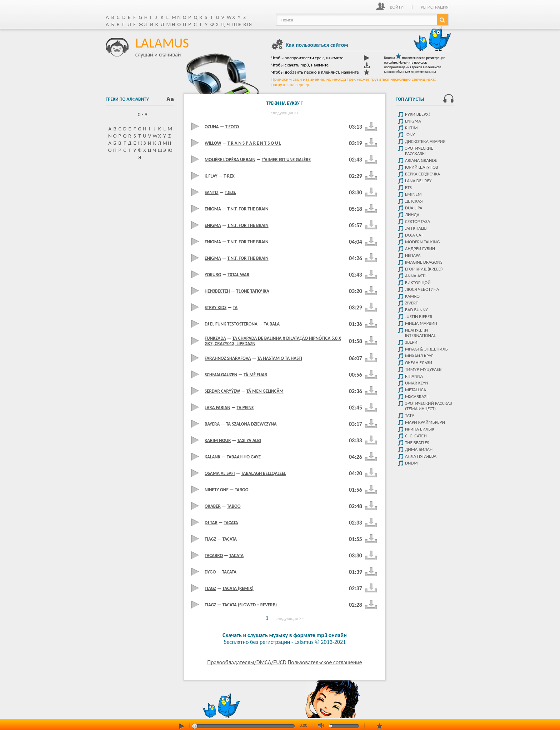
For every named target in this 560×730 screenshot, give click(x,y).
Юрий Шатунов (422, 167)
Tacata (231, 523)
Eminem (413, 194)
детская (414, 201)
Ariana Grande (421, 160)
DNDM (411, 463)
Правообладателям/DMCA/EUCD (247, 662)
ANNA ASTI (415, 276)
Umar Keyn (417, 383)
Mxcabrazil (417, 396)
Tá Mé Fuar (255, 375)
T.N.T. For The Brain (248, 209)
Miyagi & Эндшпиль (426, 349)
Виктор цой (418, 282)
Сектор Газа (417, 221)
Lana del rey (418, 181)
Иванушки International (420, 333)
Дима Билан (419, 449)
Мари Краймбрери (425, 422)
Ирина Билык (420, 429)
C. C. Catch (416, 436)
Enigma (413, 121)
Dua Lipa (414, 208)
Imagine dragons (424, 262)
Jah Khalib (416, 228)
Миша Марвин (421, 323)
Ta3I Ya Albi (249, 440)
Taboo (241, 490)
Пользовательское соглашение (325, 662)
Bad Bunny (416, 310)
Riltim (411, 128)
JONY (410, 135)
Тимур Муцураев (423, 369)
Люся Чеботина (422, 289)
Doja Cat (414, 235)
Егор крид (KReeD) (424, 269)
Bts (408, 187)
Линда (412, 215)
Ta (235, 307)
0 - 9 (140, 114)
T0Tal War (238, 275)
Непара (413, 255)
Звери (411, 342)
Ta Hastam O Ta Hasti (280, 358)
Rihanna (414, 376)
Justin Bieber (419, 316)
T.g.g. (230, 192)
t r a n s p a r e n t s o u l (254, 143)
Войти (397, 7)
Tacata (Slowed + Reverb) (250, 605)
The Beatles (417, 443)
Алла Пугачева (421, 456)
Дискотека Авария (425, 141)
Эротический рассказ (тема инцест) (428, 406)
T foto (232, 127)
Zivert (411, 303)
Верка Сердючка (422, 174)
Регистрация (435, 7)
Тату (410, 415)
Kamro (412, 296)
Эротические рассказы (419, 151)
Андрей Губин (420, 249)
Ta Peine (245, 408)
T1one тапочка (253, 291)
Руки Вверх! (417, 114)
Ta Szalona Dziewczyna (251, 424)
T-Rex (229, 176)
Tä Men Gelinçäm (265, 391)
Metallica (416, 390)
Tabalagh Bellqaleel (264, 473)
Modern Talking (422, 242)
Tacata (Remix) (238, 588)
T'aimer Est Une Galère (286, 160)
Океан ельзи (419, 362)
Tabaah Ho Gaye (244, 457)
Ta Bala (272, 324)
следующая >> (285, 113)
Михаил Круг (419, 356)
